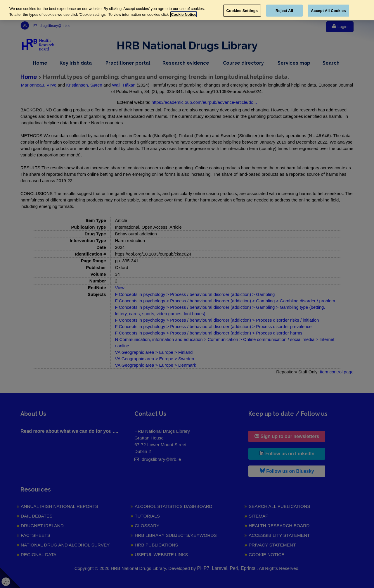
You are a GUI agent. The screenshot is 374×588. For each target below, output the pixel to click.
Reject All (284, 10)
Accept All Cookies (328, 10)
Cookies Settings (242, 10)
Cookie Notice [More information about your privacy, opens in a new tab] (184, 14)
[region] (187, 10)
